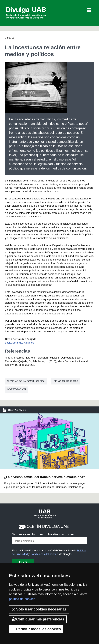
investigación (16, 389)
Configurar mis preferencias (38, 619)
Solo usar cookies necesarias (39, 609)
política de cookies (22, 599)
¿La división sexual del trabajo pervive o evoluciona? (44, 477)
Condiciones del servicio (44, 554)
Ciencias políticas (66, 381)
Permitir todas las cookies (36, 629)
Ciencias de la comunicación (26, 381)
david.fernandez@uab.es (19, 343)
